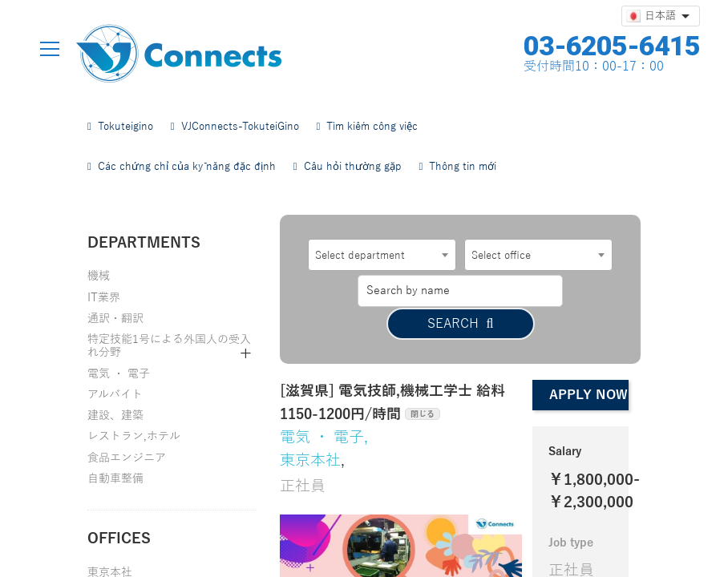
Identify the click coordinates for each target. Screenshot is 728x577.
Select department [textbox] (360, 256)
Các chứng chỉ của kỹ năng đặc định (182, 167)
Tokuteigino (120, 127)
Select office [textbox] (501, 256)
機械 (99, 276)
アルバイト (115, 395)
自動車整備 (115, 479)
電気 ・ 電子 (119, 374)
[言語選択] (661, 16)
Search (538, 291)
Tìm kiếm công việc (368, 127)
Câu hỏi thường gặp (348, 167)
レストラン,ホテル (134, 436)
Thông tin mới (458, 167)
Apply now (588, 362)
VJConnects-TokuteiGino (235, 127)
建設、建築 (115, 416)
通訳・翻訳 (115, 319)
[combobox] (382, 255)
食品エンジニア (127, 458)
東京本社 (310, 427)
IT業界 (104, 298)
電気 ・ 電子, (324, 403)
